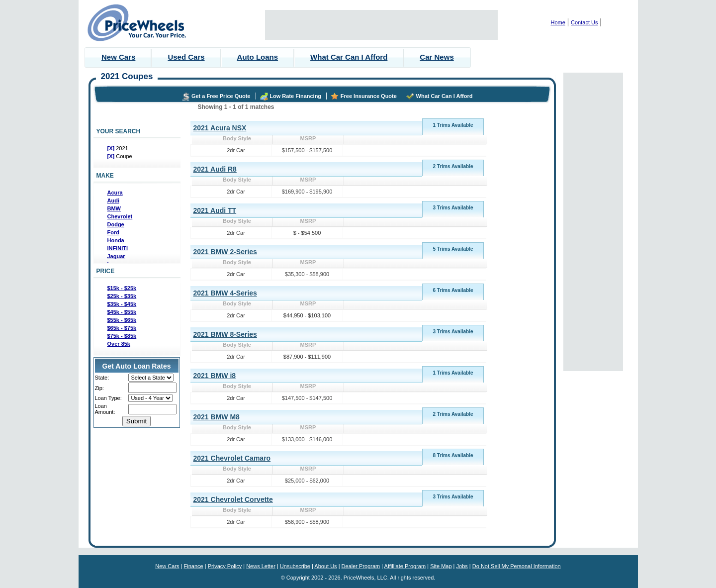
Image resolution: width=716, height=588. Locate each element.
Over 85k (119, 344)
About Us (325, 566)
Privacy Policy (225, 566)
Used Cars (186, 57)
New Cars (118, 57)
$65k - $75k (122, 328)
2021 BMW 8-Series (225, 334)
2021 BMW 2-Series (225, 252)
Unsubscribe (295, 566)
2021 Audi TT (215, 210)
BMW (114, 208)
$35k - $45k (122, 304)
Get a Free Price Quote (221, 96)
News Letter (261, 566)
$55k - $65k (122, 320)
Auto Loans (258, 57)
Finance (194, 566)
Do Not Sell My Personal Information (517, 566)
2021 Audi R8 (215, 169)
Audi (113, 200)
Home (558, 22)
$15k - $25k (122, 288)
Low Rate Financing (295, 96)
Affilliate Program (405, 566)
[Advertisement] (381, 25)
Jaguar (116, 256)
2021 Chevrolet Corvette (233, 499)
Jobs (462, 566)
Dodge (116, 224)
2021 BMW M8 (217, 417)
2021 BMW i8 (215, 376)
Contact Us (584, 22)
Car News (437, 57)
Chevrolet (120, 216)
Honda (116, 240)
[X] (112, 148)
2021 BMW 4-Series (225, 293)
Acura (115, 193)
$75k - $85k (122, 336)
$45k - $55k (122, 312)
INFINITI (118, 248)
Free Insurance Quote (369, 96)
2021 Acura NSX (220, 128)
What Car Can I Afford (349, 57)
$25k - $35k (122, 296)
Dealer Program (361, 566)
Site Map (441, 566)
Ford (113, 232)
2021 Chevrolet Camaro (232, 458)
